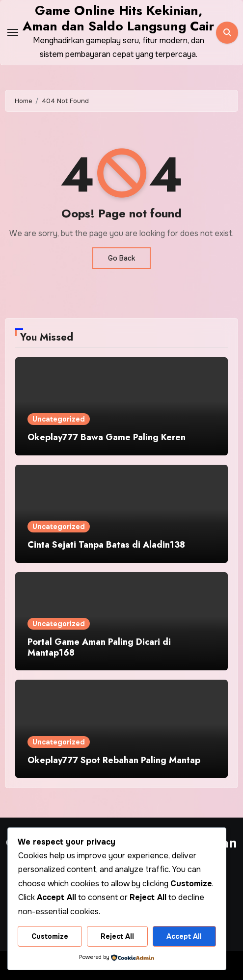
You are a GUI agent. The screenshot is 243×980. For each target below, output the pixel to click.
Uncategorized (59, 419)
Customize (50, 936)
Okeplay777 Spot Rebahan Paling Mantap (114, 760)
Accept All (184, 936)
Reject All (117, 936)
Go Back (121, 258)
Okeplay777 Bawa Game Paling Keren (107, 437)
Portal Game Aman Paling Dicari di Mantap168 (99, 647)
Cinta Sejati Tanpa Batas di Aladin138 (106, 545)
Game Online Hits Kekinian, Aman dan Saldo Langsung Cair (118, 18)
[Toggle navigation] (13, 32)
